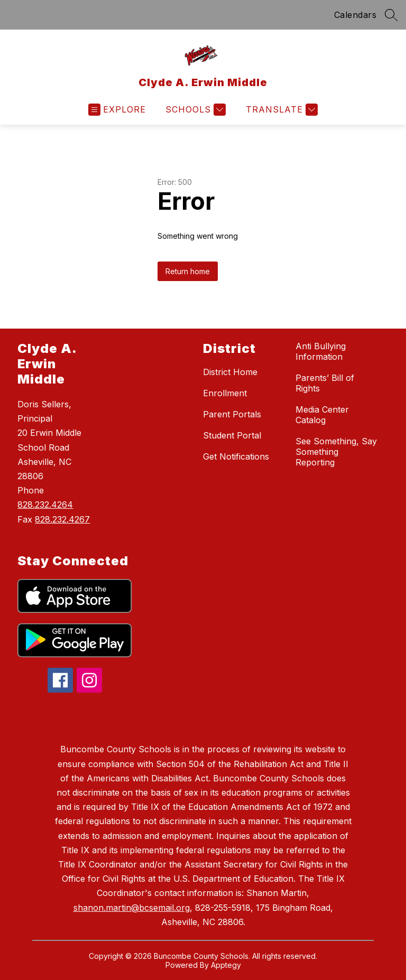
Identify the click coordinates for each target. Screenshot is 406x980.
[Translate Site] (280, 110)
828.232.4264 (45, 505)
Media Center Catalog (322, 415)
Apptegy (226, 965)
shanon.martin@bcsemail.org (132, 908)
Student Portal (232, 435)
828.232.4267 (62, 519)
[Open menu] (117, 110)
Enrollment (225, 393)
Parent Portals (232, 414)
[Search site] (391, 15)
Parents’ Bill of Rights (325, 383)
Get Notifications (236, 456)
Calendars (356, 15)
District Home (230, 372)
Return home (188, 271)
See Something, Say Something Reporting (336, 452)
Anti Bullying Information (321, 351)
